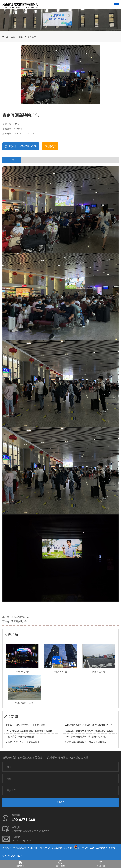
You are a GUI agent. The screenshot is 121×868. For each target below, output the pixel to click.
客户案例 (32, 37)
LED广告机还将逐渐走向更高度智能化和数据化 (29, 731)
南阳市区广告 (99, 672)
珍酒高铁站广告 (19, 621)
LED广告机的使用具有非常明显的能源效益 (85, 736)
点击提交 (60, 802)
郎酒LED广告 (60, 672)
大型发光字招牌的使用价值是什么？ (23, 736)
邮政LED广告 (22, 672)
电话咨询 (60, 864)
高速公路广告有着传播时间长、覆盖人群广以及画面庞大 (92, 731)
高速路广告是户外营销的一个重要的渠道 (26, 725)
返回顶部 (101, 864)
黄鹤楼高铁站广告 (20, 617)
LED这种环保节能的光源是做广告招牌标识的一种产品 (91, 725)
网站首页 (20, 864)
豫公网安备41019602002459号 (93, 848)
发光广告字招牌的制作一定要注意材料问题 (86, 742)
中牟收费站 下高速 (24, 703)
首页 (21, 37)
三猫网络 (58, 848)
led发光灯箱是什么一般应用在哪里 (23, 742)
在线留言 (50, 146)
